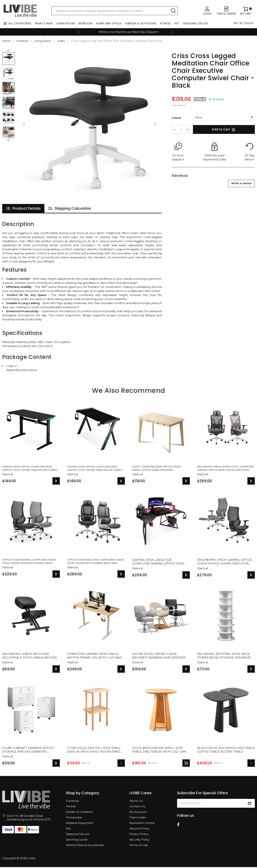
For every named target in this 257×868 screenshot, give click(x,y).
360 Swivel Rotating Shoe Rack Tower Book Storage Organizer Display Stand (225, 657)
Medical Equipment (80, 824)
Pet (177, 23)
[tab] (23, 208)
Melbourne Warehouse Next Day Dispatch (129, 32)
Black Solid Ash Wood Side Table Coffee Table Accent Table (226, 751)
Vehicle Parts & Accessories (85, 846)
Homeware (74, 818)
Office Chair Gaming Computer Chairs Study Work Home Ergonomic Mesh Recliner (29, 563)
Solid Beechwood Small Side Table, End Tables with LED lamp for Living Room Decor (160, 751)
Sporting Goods (77, 840)
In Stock (216, 99)
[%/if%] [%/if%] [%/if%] (224, 117)
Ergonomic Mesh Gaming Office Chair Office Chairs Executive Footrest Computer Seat (225, 563)
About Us (136, 802)
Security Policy (139, 840)
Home (6, 41)
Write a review (241, 183)
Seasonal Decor (196, 23)
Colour (176, 118)
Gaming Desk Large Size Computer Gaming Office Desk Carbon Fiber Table (158, 563)
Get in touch (243, 23)
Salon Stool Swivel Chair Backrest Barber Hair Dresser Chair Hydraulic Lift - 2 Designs (160, 657)
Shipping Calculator (70, 208)
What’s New (44, 23)
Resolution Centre (142, 824)
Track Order (138, 818)
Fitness (166, 23)
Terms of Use (139, 846)
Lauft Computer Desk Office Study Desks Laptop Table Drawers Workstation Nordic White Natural (158, 469)
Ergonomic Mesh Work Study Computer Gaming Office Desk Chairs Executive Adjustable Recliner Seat (223, 469)
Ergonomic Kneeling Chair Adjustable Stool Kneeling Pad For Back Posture (30, 657)
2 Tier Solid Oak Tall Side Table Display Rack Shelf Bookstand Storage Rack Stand (94, 751)
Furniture (72, 802)
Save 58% (200, 99)
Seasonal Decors (78, 835)
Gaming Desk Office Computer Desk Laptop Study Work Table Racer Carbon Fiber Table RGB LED (29, 469)
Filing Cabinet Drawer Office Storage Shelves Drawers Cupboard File (28, 751)
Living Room (66, 23)
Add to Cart (224, 129)
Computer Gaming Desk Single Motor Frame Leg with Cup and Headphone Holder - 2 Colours (95, 657)
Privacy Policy (139, 835)
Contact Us (137, 807)
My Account (138, 813)
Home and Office (109, 23)
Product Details (23, 208)
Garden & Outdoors (141, 23)
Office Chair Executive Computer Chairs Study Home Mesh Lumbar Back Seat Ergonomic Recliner (93, 563)
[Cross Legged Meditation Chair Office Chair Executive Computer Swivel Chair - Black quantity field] (181, 129)
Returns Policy (139, 829)
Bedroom (85, 23)
